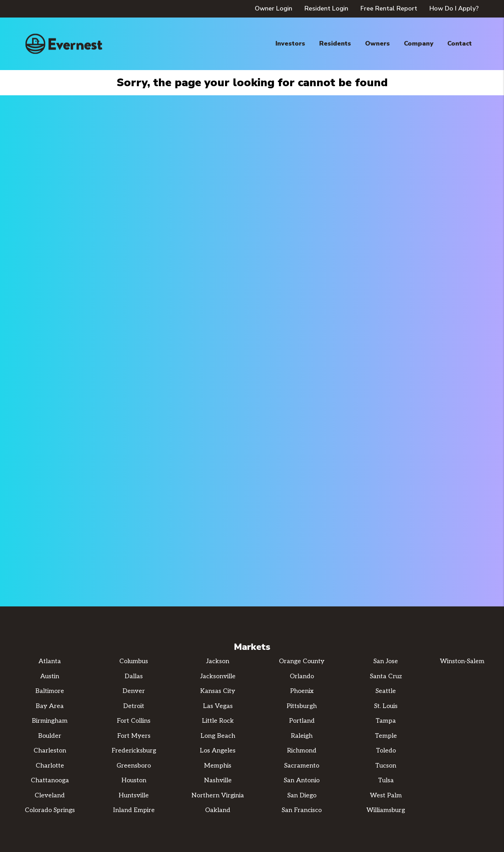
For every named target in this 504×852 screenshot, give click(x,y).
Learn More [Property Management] (252, 420)
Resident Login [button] (326, 8)
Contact (460, 43)
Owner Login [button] (274, 8)
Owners (377, 43)
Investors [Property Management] (290, 43)
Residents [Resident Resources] (335, 43)
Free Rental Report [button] (389, 8)
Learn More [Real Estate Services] (365, 420)
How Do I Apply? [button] (454, 8)
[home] (64, 44)
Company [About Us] (419, 43)
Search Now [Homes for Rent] (139, 420)
